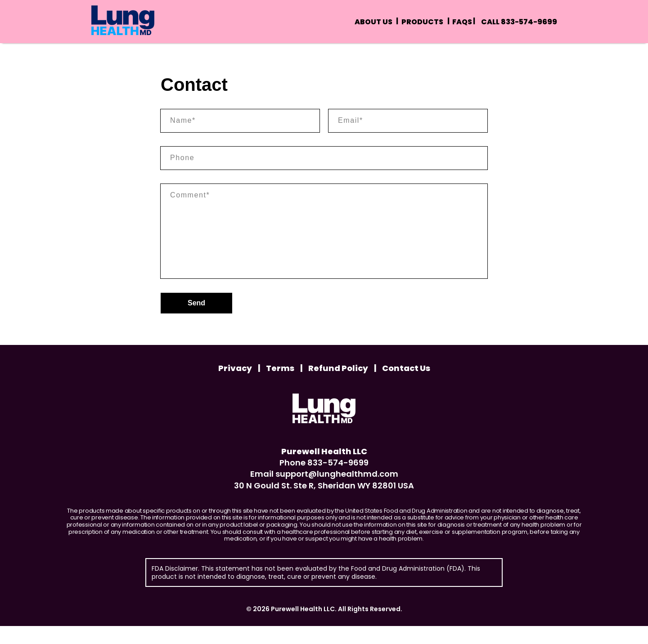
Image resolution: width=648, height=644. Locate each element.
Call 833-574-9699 (519, 22)
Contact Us (406, 386)
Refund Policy (342, 386)
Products (422, 22)
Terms (284, 386)
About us (373, 22)
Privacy (239, 386)
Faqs (462, 22)
